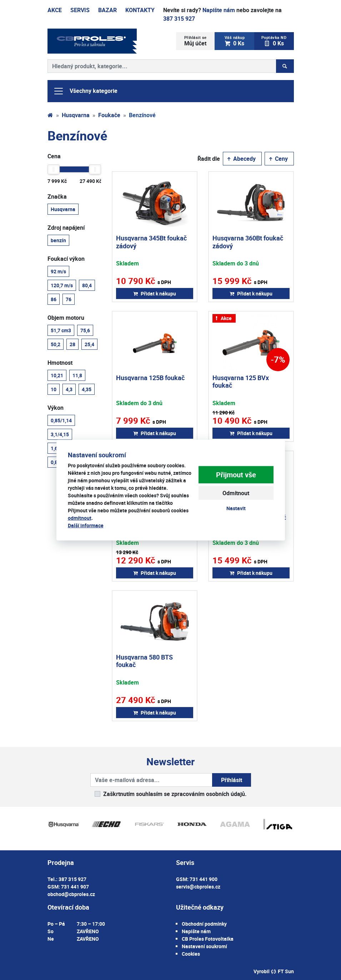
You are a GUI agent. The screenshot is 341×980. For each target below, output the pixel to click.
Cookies (191, 954)
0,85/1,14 (61, 420)
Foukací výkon (66, 259)
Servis (80, 10)
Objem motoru (66, 318)
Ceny (278, 159)
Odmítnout (236, 493)
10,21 (57, 375)
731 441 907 (75, 887)
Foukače (109, 115)
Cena (54, 156)
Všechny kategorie (85, 91)
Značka (57, 197)
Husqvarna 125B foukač (150, 378)
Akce (55, 10)
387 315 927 (179, 19)
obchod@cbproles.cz (71, 894)
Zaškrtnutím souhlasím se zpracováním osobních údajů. (175, 794)
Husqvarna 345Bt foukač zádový (151, 242)
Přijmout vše (236, 475)
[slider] (54, 169)
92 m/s (58, 271)
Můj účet (196, 41)
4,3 (69, 389)
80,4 (87, 285)
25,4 (89, 344)
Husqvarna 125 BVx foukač (241, 382)
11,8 (77, 375)
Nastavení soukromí (204, 946)
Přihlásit (232, 780)
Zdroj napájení (66, 228)
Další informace (86, 525)
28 (72, 344)
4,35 (87, 389)
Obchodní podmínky (204, 924)
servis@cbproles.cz (198, 887)
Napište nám (219, 10)
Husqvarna (76, 115)
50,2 (56, 344)
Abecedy (241, 159)
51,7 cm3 (61, 330)
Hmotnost (60, 363)
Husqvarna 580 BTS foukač (144, 661)
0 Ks (234, 41)
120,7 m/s (62, 285)
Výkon (56, 408)
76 (69, 299)
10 (54, 389)
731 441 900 (204, 879)
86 (54, 299)
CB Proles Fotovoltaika (208, 939)
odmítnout (80, 518)
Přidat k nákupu (154, 293)
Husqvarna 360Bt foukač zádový (248, 242)
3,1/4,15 (60, 434)
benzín (58, 240)
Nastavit (236, 508)
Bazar (107, 10)
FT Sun (282, 971)
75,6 (85, 330)
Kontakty (140, 10)
